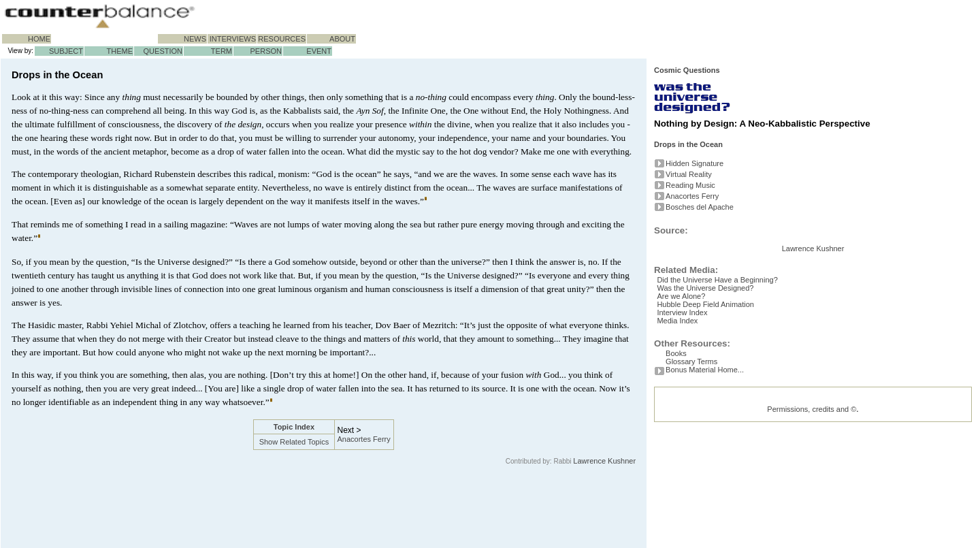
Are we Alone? (690, 372)
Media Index (686, 404)
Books (676, 437)
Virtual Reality (689, 174)
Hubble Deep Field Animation (714, 383)
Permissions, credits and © (812, 498)
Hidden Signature (695, 163)
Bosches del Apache (700, 207)
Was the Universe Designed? (714, 361)
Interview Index (691, 393)
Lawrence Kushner (604, 461)
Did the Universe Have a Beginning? (726, 350)
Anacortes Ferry (364, 439)
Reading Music (690, 185)
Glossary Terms (691, 448)
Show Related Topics (294, 442)
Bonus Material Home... (705, 459)
